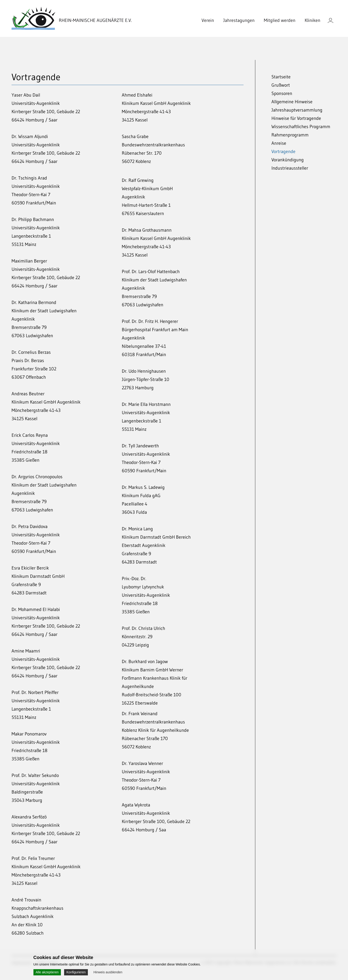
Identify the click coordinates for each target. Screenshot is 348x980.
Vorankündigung (288, 160)
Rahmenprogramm (290, 135)
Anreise (279, 143)
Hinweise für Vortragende (296, 118)
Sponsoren (282, 93)
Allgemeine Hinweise (292, 102)
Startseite (281, 77)
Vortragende (283, 151)
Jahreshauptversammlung (297, 110)
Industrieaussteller (290, 168)
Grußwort (281, 85)
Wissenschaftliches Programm (301, 127)
